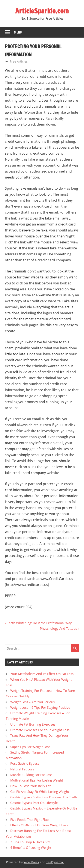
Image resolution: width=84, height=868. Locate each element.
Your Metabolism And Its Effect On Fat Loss (42, 674)
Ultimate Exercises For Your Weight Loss (40, 730)
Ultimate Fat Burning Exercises (33, 724)
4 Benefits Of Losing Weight (31, 848)
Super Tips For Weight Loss (30, 747)
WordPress (31, 862)
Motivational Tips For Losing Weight (37, 780)
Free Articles (19, 61)
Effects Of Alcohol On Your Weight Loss (39, 825)
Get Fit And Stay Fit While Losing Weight (40, 792)
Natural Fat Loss (22, 769)
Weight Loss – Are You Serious (32, 702)
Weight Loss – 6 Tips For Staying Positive (40, 707)
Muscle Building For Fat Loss (31, 775)
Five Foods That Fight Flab (29, 820)
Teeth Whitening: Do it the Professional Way (39, 623)
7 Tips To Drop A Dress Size (30, 842)
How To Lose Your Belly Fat (30, 786)
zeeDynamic (55, 862)
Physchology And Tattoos (58, 628)
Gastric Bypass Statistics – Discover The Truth (44, 797)
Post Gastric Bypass (25, 763)
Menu (18, 32)
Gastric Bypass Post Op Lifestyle (34, 803)
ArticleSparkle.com (42, 11)
